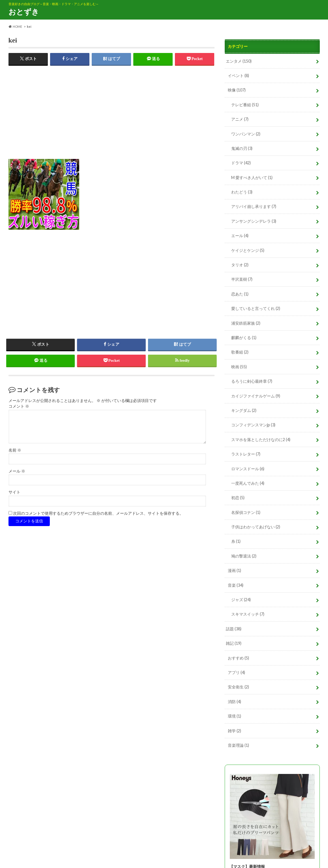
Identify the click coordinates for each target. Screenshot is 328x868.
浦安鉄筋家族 (246, 323)
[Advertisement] (112, 119)
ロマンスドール (248, 469)
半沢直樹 (242, 279)
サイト (14, 492)
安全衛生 (238, 687)
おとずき (24, 12)
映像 (237, 90)
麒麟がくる (244, 338)
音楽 (236, 585)
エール (240, 236)
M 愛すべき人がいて (252, 177)
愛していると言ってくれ (256, 308)
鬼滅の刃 (242, 148)
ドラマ (241, 163)
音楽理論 (238, 745)
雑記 (234, 643)
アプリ (236, 672)
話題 (234, 629)
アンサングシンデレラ (254, 221)
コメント (19, 407)
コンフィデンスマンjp (253, 425)
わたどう (242, 192)
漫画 (234, 570)
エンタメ (239, 61)
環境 (234, 716)
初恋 (238, 498)
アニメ (240, 119)
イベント (238, 75)
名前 (15, 450)
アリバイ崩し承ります (254, 206)
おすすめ (238, 658)
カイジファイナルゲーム (256, 396)
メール (17, 471)
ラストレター (246, 454)
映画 (239, 367)
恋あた (240, 294)
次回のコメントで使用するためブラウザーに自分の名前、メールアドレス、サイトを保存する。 (98, 513)
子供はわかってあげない (256, 527)
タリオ (240, 265)
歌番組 (240, 352)
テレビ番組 (245, 105)
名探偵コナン (246, 512)
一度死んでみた (248, 483)
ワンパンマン (246, 134)
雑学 (234, 731)
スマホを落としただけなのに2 (261, 440)
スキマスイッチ (248, 614)
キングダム (244, 410)
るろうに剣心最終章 (252, 381)
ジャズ (241, 600)
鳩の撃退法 (244, 556)
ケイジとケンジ (248, 250)
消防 (234, 702)
